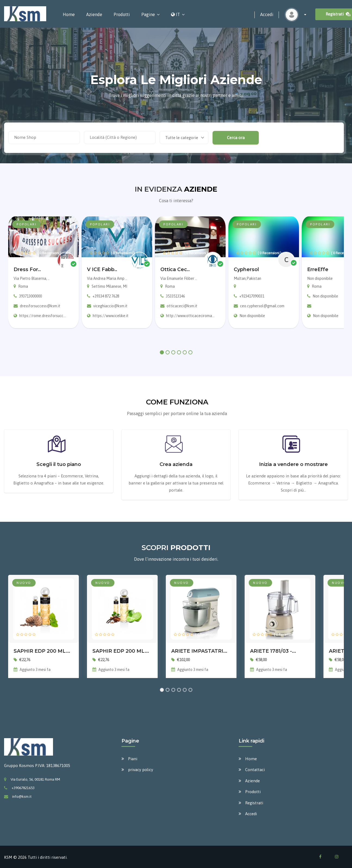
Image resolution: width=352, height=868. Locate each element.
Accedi (267, 14)
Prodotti (122, 14)
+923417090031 (252, 296)
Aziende (94, 14)
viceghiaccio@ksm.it (110, 306)
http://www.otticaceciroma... (190, 316)
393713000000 (30, 296)
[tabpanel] (43, 272)
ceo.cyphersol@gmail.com (262, 306)
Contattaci (255, 770)
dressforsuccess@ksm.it (40, 306)
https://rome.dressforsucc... (43, 316)
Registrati (254, 803)
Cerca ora (236, 138)
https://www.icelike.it (111, 316)
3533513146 (175, 296)
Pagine (148, 14)
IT (175, 14)
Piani (133, 759)
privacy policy (141, 770)
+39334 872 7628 (106, 296)
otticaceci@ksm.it (182, 306)
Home (69, 14)
